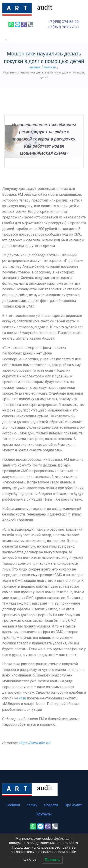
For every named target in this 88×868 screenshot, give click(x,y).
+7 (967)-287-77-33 (63, 27)
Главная (34, 67)
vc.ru (22, 698)
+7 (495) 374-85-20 (63, 22)
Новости (50, 67)
